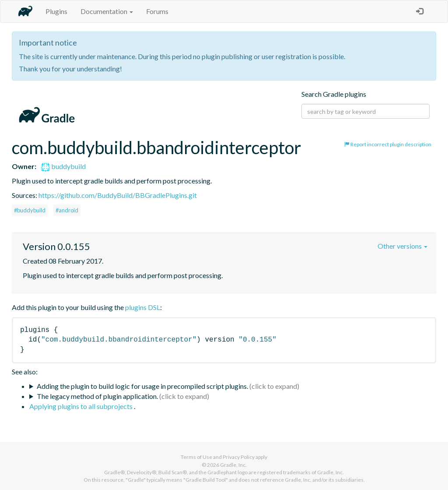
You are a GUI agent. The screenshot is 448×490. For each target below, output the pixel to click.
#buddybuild (30, 210)
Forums (157, 11)
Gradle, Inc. (233, 465)
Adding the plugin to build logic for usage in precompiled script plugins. (142, 386)
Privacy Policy (239, 457)
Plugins (56, 11)
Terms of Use (196, 457)
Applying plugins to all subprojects (82, 406)
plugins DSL (143, 307)
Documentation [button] (107, 11)
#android (67, 210)
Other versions (402, 246)
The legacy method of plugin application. (97, 396)
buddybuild (63, 166)
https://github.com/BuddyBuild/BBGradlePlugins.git (118, 195)
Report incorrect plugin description (388, 144)
